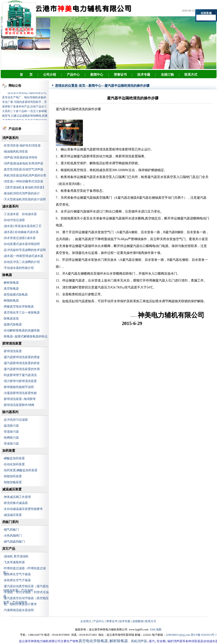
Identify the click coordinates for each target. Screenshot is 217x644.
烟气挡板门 (11, 530)
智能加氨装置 (13, 482)
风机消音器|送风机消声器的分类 (25, 175)
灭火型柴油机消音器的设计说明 (25, 199)
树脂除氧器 (11, 300)
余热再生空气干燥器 (17, 580)
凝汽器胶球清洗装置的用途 (22, 357)
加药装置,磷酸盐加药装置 (21, 470)
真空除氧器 (11, 289)
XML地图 (156, 630)
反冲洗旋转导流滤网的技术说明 (25, 250)
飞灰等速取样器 (14, 562)
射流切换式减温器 (16, 503)
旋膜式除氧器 (13, 324)
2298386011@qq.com (178, 635)
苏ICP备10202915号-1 (204, 635)
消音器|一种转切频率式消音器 (24, 181)
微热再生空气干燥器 (17, 574)
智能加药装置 (13, 476)
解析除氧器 (11, 283)
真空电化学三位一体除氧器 (22, 312)
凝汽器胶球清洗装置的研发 (22, 363)
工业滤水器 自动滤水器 (20, 214)
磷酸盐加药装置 (14, 458)
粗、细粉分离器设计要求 (20, 604)
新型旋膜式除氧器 (16, 295)
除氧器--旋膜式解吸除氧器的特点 (26, 336)
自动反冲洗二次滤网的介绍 (22, 262)
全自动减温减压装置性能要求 (23, 509)
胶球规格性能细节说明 (19, 387)
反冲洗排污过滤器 (16, 420)
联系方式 (151, 621)
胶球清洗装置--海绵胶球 (20, 399)
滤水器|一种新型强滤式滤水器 (24, 256)
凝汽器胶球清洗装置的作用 (22, 369)
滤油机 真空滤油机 (16, 556)
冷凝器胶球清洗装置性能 (20, 393)
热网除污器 (11, 438)
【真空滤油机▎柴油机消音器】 (25, 187)
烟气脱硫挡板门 (14, 542)
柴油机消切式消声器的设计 (22, 193)
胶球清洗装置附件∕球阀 (19, 405)
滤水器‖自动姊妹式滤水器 (21, 232)
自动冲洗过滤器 (14, 220)
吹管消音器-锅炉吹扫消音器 (22, 145)
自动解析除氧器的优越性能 (22, 330)
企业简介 (86, 621)
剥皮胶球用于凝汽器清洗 (20, 375)
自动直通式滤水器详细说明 (22, 244)
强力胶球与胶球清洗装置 (20, 381)
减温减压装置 (13, 515)
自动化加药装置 (14, 464)
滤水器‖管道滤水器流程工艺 (23, 226)
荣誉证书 (112, 621)
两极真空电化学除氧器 (19, 306)
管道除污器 (11, 432)
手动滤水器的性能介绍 (19, 268)
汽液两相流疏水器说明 (19, 610)
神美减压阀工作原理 (17, 497)
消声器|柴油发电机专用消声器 (24, 163)
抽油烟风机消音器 (16, 151)
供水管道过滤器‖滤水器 (20, 238)
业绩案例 (138, 621)
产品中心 (99, 621)
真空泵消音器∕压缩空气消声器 (24, 169)
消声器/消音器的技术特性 (21, 157)
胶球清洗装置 (13, 351)
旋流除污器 (11, 426)
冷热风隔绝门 (13, 536)
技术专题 (125, 621)
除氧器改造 (11, 318)
